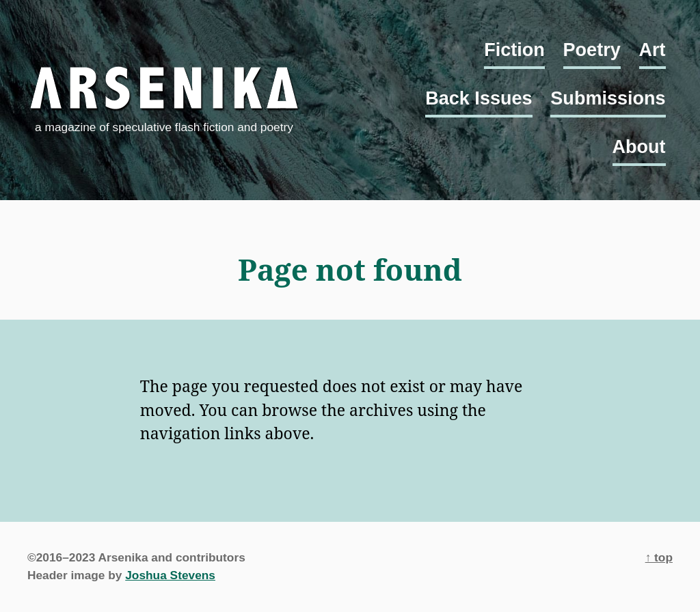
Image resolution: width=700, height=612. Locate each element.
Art (652, 50)
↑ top (659, 557)
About (639, 147)
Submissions (608, 98)
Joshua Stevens (170, 575)
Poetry (592, 50)
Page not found (350, 269)
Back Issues (479, 98)
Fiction (514, 50)
